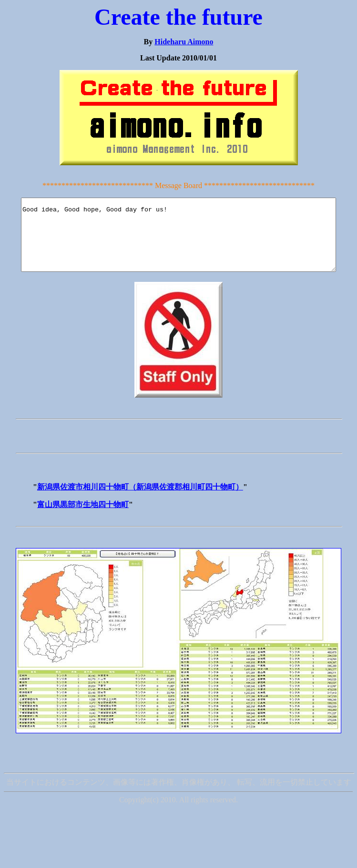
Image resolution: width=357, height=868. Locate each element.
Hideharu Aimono (184, 42)
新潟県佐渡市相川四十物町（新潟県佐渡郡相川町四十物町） (140, 501)
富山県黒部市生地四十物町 (83, 519)
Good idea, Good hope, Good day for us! (180, 242)
